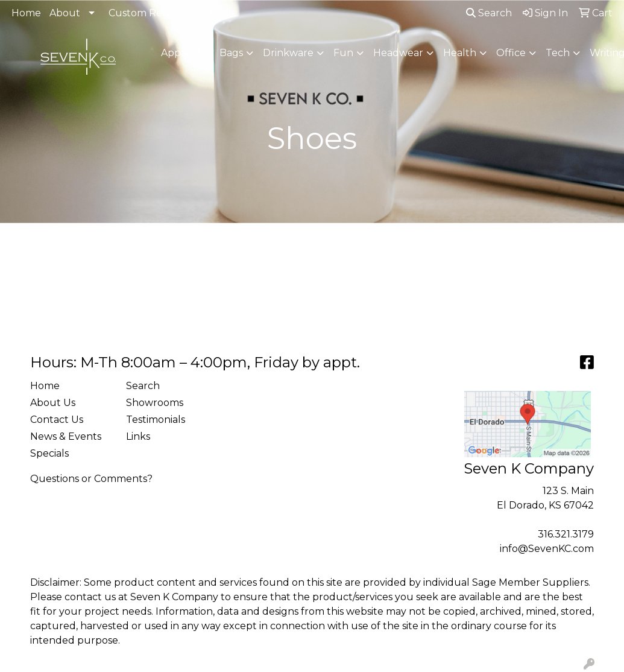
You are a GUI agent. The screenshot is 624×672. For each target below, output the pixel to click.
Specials (49, 453)
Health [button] (460, 53)
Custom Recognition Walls (172, 13)
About (65, 13)
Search (489, 13)
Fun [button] (343, 53)
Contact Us (57, 420)
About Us (53, 403)
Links (138, 436)
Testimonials (156, 420)
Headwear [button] (398, 53)
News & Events (66, 436)
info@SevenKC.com (547, 549)
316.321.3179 (566, 534)
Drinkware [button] (288, 53)
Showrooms (155, 403)
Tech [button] (558, 53)
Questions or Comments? (91, 479)
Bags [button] (231, 53)
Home (26, 13)
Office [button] (511, 53)
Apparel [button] (180, 53)
